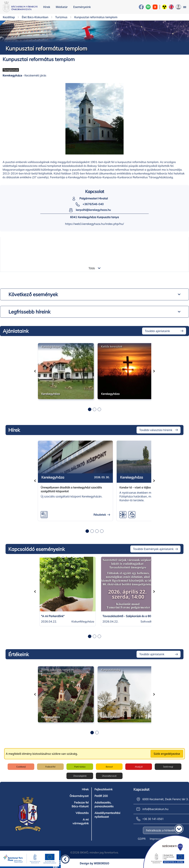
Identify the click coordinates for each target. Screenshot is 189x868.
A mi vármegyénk (81, 821)
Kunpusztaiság (111, 670)
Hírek (47, 7)
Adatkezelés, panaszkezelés (104, 804)
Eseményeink (82, 7)
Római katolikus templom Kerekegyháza (58, 672)
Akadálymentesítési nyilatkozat (107, 815)
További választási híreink (156, 430)
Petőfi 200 (101, 796)
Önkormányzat (79, 796)
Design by (95, 863)
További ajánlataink (157, 331)
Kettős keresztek (112, 346)
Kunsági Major (51, 346)
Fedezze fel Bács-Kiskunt (80, 804)
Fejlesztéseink (103, 789)
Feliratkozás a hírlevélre (161, 830)
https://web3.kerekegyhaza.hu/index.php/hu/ (94, 224)
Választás (82, 813)
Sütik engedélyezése (167, 754)
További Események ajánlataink (153, 549)
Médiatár (62, 7)
